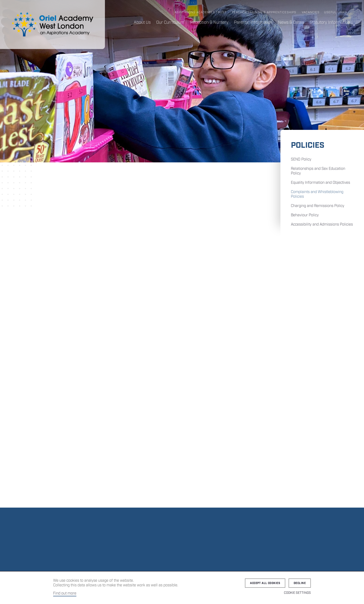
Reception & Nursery (209, 23)
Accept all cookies (265, 583)
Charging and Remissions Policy (318, 206)
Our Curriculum (170, 23)
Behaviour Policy (305, 215)
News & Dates (291, 23)
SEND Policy (301, 159)
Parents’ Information (253, 23)
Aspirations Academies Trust (200, 12)
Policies (308, 146)
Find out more (65, 593)
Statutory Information (330, 23)
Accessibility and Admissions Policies (322, 225)
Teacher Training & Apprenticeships (264, 12)
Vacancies (311, 12)
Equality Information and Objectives (320, 183)
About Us (142, 23)
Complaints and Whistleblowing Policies (317, 194)
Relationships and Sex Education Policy (318, 171)
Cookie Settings (297, 593)
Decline (300, 583)
